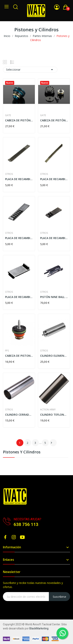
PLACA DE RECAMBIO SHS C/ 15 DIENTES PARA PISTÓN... (19, 179)
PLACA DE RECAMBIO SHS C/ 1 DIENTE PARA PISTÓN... (19, 297)
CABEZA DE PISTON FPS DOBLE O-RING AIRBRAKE (19, 356)
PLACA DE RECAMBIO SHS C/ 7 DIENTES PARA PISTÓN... (19, 238)
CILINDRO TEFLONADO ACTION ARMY (54, 415)
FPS (7, 351)
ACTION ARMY (48, 410)
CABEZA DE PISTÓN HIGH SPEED (54, 120)
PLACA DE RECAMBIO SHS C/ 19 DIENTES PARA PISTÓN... (54, 179)
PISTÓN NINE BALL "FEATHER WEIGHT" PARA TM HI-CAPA (54, 297)
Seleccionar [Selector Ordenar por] (30, 70)
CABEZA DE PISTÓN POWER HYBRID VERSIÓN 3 (19, 120)
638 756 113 (26, 524)
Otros (9, 174)
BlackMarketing (39, 628)
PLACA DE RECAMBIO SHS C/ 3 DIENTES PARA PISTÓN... (54, 238)
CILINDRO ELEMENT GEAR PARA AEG (54, 356)
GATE (8, 115)
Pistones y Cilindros (22, 452)
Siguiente (51, 443)
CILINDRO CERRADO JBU (19, 415)
